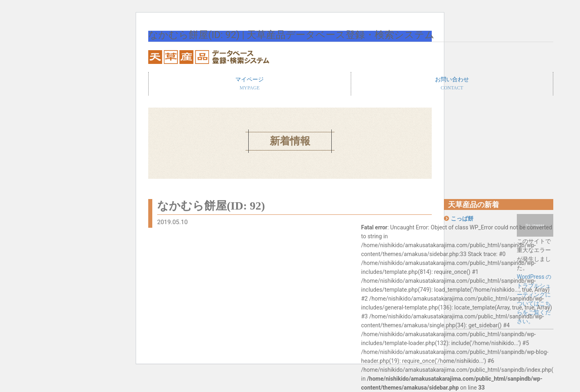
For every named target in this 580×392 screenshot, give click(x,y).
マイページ (250, 84)
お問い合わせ (452, 84)
